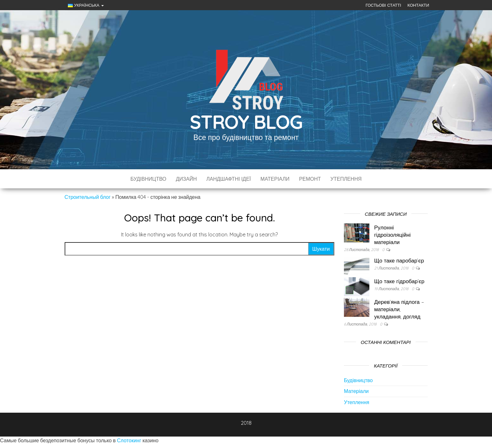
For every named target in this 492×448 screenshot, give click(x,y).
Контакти (418, 5)
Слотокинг (129, 440)
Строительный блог (88, 197)
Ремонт (310, 179)
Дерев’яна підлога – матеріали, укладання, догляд (399, 309)
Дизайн (186, 179)
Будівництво (148, 179)
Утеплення (346, 179)
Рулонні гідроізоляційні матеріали (392, 235)
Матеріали (275, 179)
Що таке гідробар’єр (399, 281)
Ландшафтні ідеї (229, 179)
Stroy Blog (246, 122)
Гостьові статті (383, 5)
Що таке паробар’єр (399, 260)
